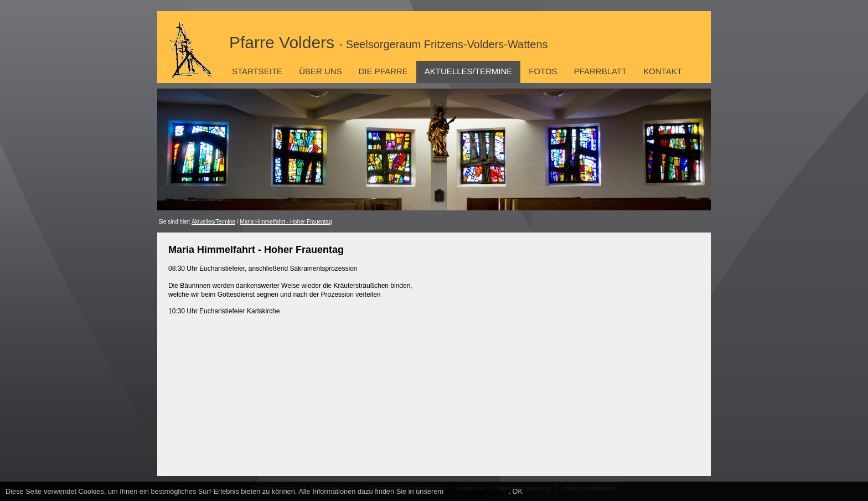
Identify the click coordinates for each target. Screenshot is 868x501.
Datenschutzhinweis (477, 491)
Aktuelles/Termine (468, 71)
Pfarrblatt (601, 71)
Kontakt (663, 71)
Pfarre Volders (389, 42)
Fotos (543, 71)
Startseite (257, 71)
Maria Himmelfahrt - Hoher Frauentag (286, 222)
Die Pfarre (383, 71)
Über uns (321, 71)
